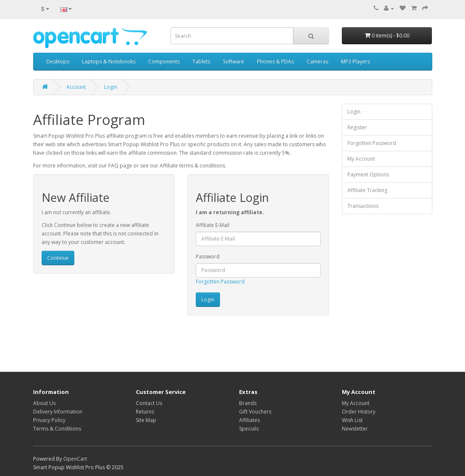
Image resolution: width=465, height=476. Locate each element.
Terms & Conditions (57, 429)
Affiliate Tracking (367, 190)
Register (357, 127)
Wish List (352, 420)
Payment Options (368, 174)
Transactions (363, 206)
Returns (145, 412)
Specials (249, 429)
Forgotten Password (220, 282)
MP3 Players (355, 61)
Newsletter (355, 429)
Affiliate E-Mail (213, 225)
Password (208, 256)
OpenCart (75, 459)
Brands (248, 403)
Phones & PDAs (275, 61)
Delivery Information (58, 412)
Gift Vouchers (255, 412)
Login (111, 87)
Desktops (58, 61)
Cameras (317, 61)
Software (234, 61)
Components (164, 61)
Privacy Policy (49, 420)
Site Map (146, 420)
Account (76, 87)
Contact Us (149, 403)
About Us (44, 403)
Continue (58, 258)
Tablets (201, 61)
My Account (361, 159)
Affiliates (249, 420)
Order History (359, 412)
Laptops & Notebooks (109, 61)
